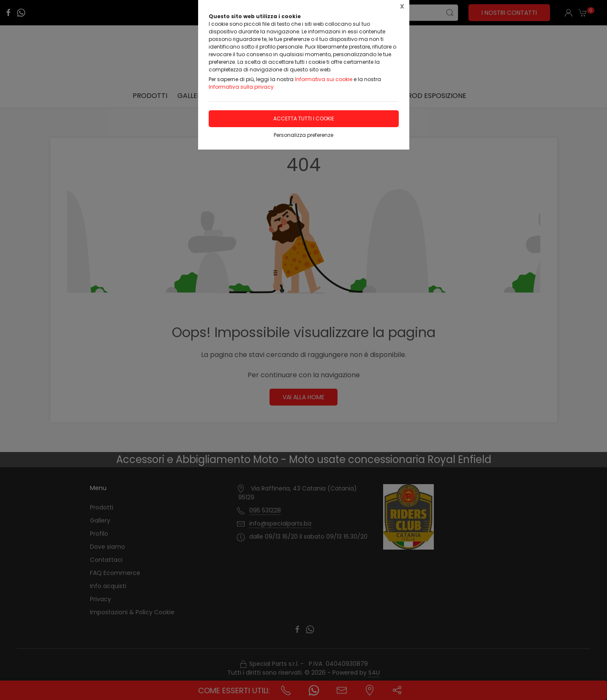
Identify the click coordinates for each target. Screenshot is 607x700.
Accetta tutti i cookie (304, 118)
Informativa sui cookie (324, 79)
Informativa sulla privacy (241, 87)
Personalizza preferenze (303, 135)
